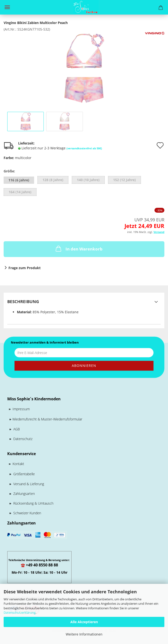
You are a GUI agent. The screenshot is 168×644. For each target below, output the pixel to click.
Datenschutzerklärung (20, 612)
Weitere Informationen (84, 634)
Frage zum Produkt (25, 268)
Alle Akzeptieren (84, 622)
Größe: (9, 171)
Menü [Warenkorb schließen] (7, 7)
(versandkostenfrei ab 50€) (84, 148)
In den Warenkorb (79, 249)
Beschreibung (23, 302)
